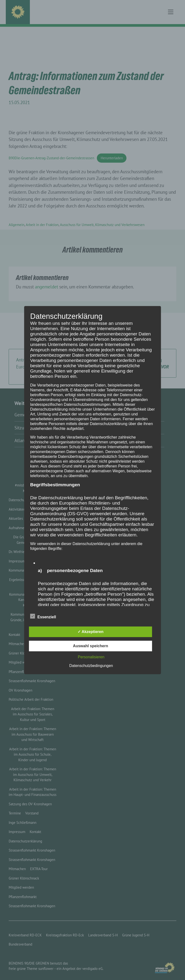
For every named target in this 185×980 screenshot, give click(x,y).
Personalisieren (91, 657)
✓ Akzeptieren (91, 632)
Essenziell (43, 616)
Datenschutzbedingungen (91, 666)
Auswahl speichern (91, 646)
